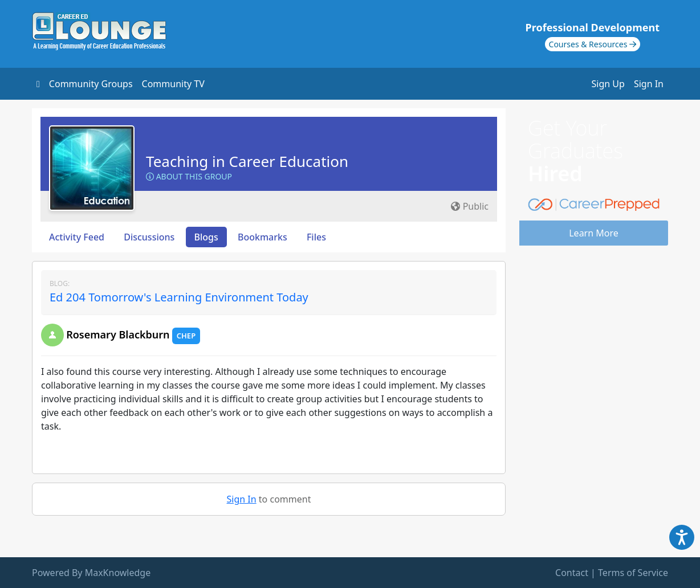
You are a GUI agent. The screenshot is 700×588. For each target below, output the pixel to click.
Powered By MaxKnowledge (91, 573)
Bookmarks (262, 237)
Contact (572, 573)
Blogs (206, 237)
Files (316, 237)
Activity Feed (77, 237)
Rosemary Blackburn (118, 334)
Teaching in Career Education (247, 161)
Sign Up (608, 84)
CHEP (186, 336)
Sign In (649, 84)
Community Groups (91, 84)
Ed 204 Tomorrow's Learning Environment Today (179, 297)
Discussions (149, 237)
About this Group (189, 176)
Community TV (173, 84)
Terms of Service (633, 573)
